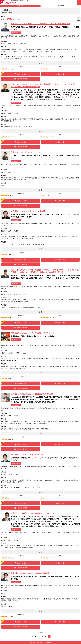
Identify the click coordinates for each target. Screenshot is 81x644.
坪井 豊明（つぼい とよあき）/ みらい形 (27, 455)
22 (12, 617)
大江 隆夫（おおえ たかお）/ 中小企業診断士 (29, 211)
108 (14, 196)
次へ (49, 636)
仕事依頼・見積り (21, 79)
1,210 (14, 69)
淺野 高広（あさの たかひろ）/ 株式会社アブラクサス (32, 333)
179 (53, 69)
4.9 (10, 318)
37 (13, 498)
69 (13, 318)
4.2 (9, 617)
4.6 (10, 196)
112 (14, 558)
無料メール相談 (21, 74)
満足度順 (61, 5)
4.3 (50, 137)
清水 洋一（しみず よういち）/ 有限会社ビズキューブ (32, 513)
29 (13, 255)
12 (53, 137)
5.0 (50, 69)
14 (53, 558)
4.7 (10, 498)
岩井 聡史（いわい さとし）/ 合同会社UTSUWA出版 (32, 394)
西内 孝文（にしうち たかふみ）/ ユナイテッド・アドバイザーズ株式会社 (41, 24)
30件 (15, 19)
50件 (20, 19)
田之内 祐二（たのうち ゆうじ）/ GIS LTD (28, 152)
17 (53, 318)
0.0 (46, 196)
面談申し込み (60, 74)
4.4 (10, 255)
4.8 (10, 69)
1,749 (14, 137)
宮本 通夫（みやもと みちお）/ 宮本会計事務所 (30, 573)
